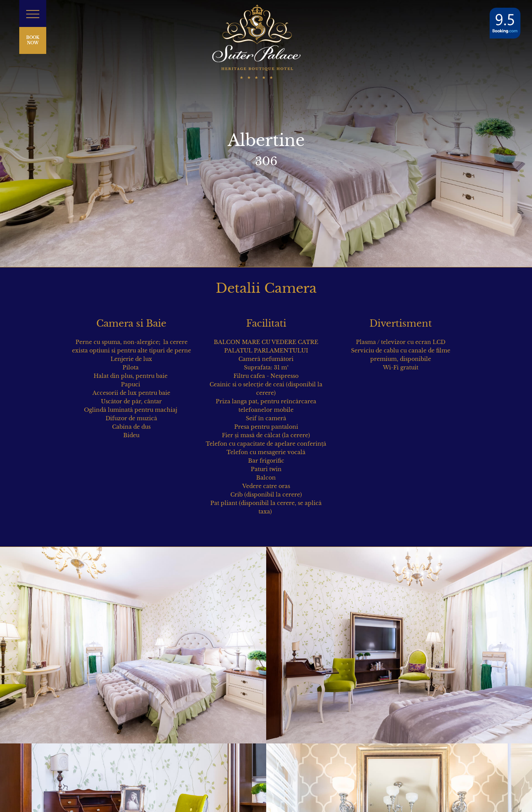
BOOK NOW (33, 40)
